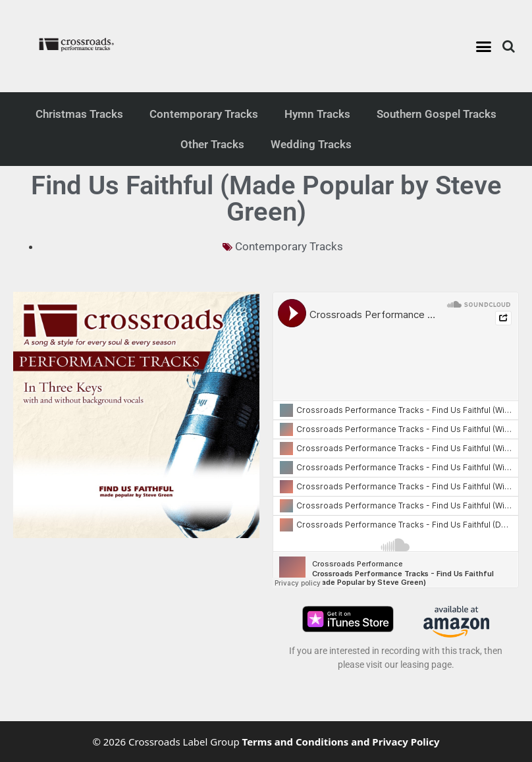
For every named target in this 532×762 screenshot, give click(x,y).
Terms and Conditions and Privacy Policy (341, 742)
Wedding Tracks (311, 144)
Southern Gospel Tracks (437, 114)
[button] (483, 46)
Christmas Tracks (79, 114)
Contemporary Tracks (204, 114)
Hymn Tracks (317, 114)
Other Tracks (212, 144)
